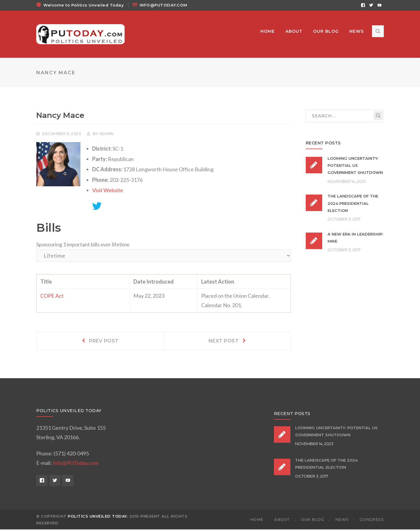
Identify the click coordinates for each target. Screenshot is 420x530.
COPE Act (52, 297)
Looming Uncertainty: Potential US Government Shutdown (355, 166)
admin (107, 134)
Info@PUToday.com (76, 463)
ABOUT (282, 520)
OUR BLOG (312, 520)
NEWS (342, 520)
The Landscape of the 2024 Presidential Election (353, 204)
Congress (372, 520)
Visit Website (108, 191)
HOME (257, 520)
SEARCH (378, 116)
